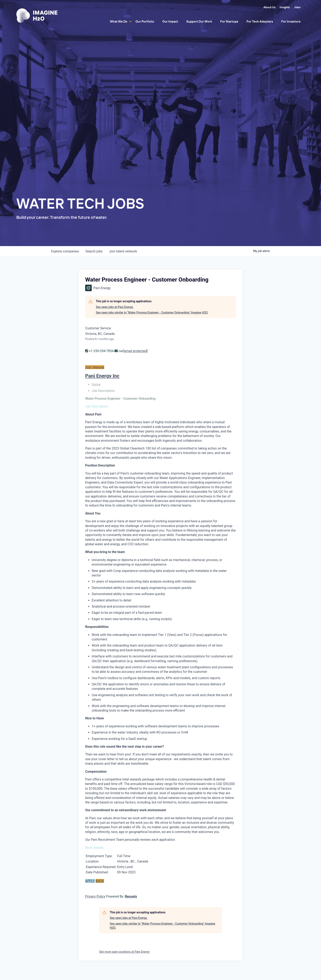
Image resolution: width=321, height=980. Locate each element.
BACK (100, 881)
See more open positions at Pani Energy (124, 952)
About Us (270, 7)
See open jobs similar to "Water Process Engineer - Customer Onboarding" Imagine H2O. (152, 313)
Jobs (297, 7)
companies (65, 251)
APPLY (90, 881)
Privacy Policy (95, 896)
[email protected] (136, 351)
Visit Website (95, 367)
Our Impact (170, 21)
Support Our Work (199, 21)
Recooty (131, 896)
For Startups (229, 21)
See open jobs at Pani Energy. (115, 307)
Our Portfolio (145, 21)
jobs (94, 251)
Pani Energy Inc (102, 376)
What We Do (119, 21)
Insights (285, 7)
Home (96, 384)
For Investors (291, 21)
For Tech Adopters (260, 21)
